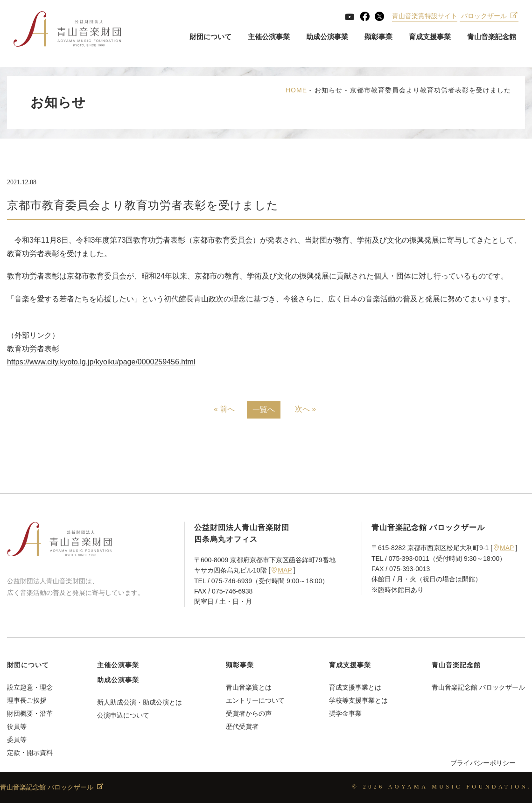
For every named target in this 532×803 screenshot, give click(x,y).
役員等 (17, 726)
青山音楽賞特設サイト (425, 16)
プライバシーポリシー (483, 763)
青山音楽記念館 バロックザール (478, 687)
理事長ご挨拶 (27, 700)
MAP (282, 570)
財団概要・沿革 (30, 713)
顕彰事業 (378, 37)
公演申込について (123, 715)
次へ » (305, 409)
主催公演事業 (268, 37)
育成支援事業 (429, 37)
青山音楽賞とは (249, 687)
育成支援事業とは (355, 687)
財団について (210, 37)
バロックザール (489, 16)
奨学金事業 (345, 713)
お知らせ (329, 90)
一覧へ (264, 409)
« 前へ (224, 409)
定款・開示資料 (30, 753)
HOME (296, 90)
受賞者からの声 (249, 713)
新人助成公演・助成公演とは (140, 702)
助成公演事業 (327, 37)
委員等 (17, 740)
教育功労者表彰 (33, 349)
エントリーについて (255, 700)
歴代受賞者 (242, 726)
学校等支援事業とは (358, 700)
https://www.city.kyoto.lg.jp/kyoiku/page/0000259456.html (101, 362)
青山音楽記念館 (491, 37)
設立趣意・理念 (30, 687)
